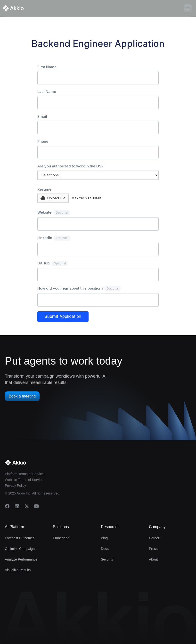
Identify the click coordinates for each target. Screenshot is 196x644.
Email (42, 116)
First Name (47, 67)
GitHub (53, 263)
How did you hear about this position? (79, 289)
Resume (44, 189)
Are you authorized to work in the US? (70, 166)
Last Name (47, 92)
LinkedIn (54, 238)
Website (53, 213)
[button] (53, 198)
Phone (43, 141)
